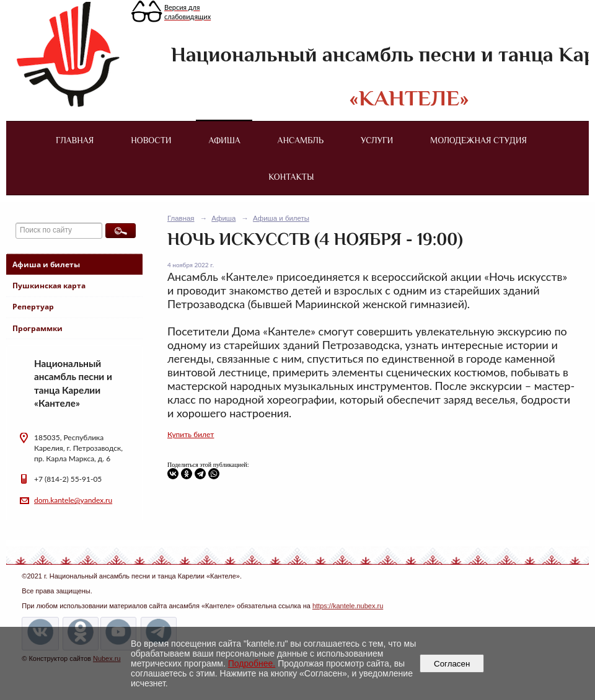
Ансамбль (301, 140)
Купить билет (191, 434)
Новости (151, 140)
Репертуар (33, 307)
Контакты (291, 177)
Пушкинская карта (49, 286)
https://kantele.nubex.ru (348, 606)
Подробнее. (252, 663)
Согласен (452, 664)
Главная (75, 140)
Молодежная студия (478, 140)
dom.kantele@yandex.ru (73, 500)
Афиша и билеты (46, 264)
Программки (37, 328)
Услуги (377, 140)
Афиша (225, 140)
